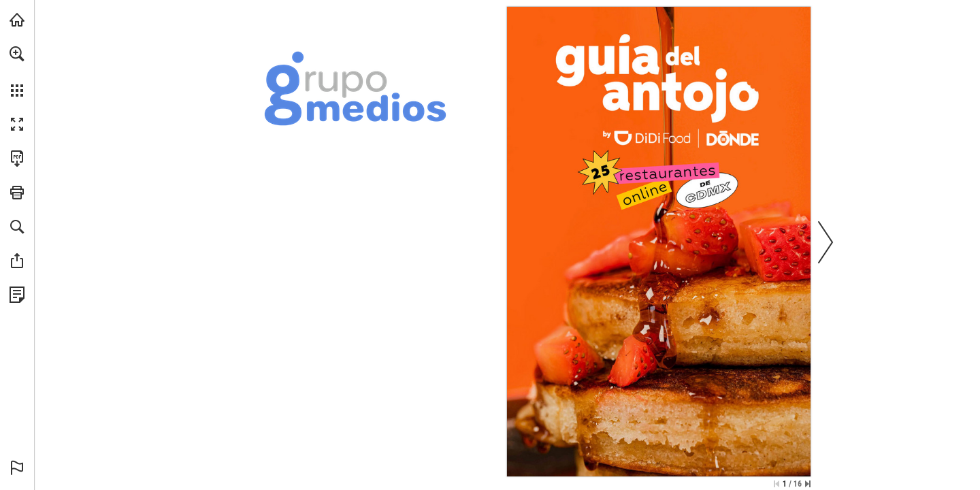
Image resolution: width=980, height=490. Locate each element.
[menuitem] (17, 71)
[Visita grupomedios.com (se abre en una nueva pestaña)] (17, 20)
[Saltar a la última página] (808, 484)
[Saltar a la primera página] (777, 484)
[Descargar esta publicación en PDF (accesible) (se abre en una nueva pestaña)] (17, 159)
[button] (17, 54)
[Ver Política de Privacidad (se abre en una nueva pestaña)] (17, 295)
